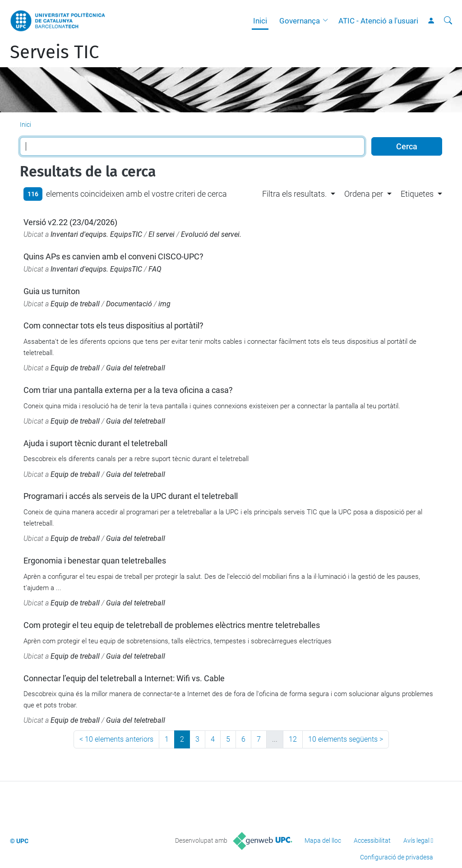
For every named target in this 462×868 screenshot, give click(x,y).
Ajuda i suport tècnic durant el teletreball (95, 443)
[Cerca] (448, 21)
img (164, 304)
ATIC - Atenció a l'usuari (378, 21)
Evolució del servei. (211, 234)
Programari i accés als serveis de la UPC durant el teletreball (131, 496)
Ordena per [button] (364, 194)
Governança (300, 21)
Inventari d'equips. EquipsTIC (96, 234)
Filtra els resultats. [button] (294, 194)
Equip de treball (75, 304)
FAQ (155, 269)
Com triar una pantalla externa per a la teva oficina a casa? (128, 390)
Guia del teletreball (136, 368)
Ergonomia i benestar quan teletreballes (95, 561)
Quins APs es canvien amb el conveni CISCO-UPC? (113, 256)
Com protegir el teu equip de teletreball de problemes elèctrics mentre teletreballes (172, 625)
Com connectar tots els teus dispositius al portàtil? (113, 325)
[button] (328, 21)
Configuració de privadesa (397, 857)
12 (293, 739)
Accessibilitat (372, 840)
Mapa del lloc (323, 840)
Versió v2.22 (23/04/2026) (70, 222)
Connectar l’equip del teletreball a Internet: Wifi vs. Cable (124, 678)
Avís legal (416, 840)
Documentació (129, 304)
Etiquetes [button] (417, 194)
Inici (260, 21)
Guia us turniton (52, 291)
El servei (162, 234)
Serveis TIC (54, 52)
